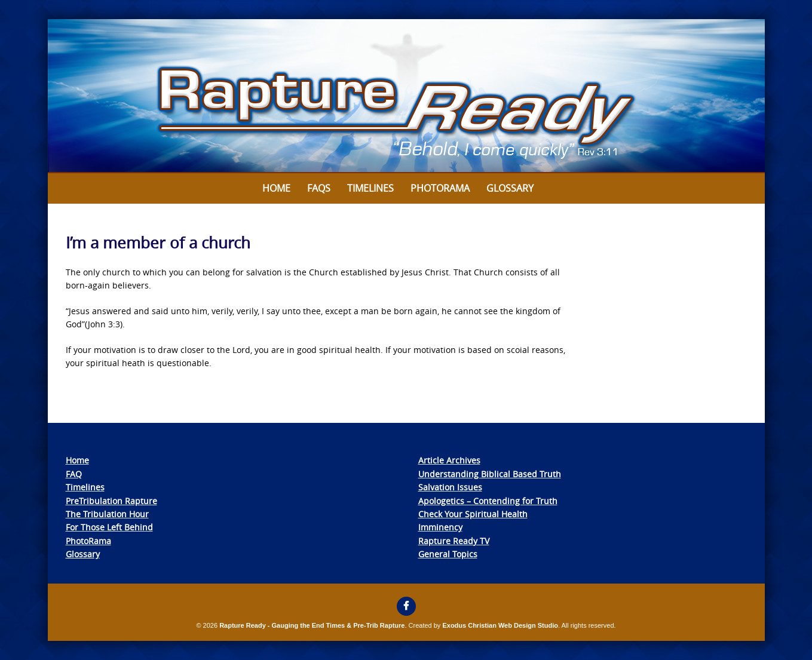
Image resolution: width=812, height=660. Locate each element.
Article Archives (449, 460)
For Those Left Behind (109, 527)
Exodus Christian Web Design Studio (500, 625)
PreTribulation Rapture (111, 501)
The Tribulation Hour (107, 514)
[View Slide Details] (406, 96)
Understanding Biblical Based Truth (490, 474)
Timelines (370, 188)
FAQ (74, 474)
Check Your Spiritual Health (473, 514)
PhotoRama (88, 541)
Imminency (440, 527)
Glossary (510, 188)
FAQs (319, 188)
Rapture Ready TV (454, 541)
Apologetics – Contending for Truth (488, 501)
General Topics (448, 554)
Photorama (440, 188)
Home (276, 188)
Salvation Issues (450, 487)
